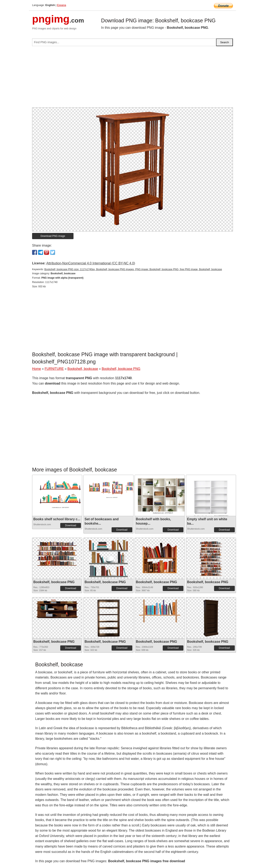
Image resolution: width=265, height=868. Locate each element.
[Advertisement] (132, 78)
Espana (62, 5)
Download (70, 525)
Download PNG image (53, 236)
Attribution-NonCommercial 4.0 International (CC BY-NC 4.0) (91, 263)
